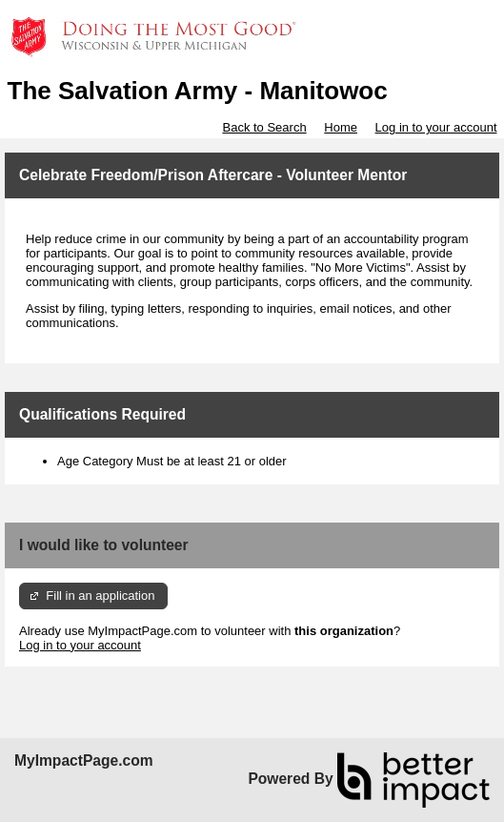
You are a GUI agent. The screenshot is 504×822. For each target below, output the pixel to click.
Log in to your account (436, 127)
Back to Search (264, 127)
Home (341, 127)
